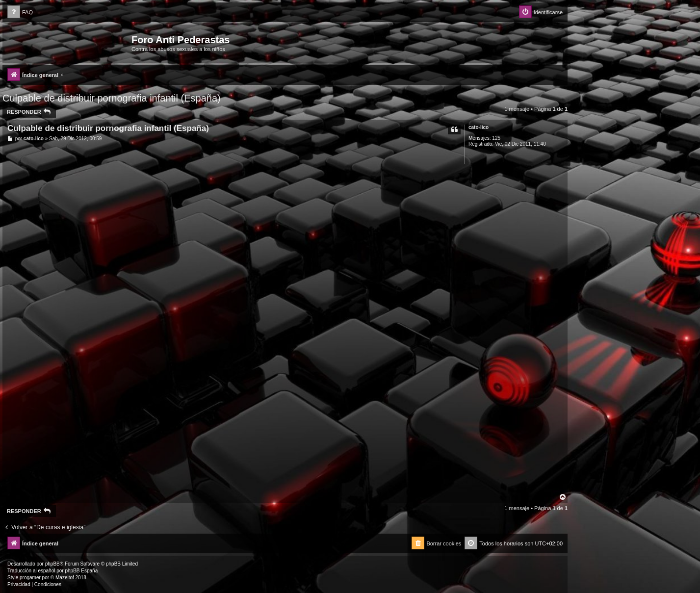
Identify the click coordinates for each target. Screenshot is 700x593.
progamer (30, 578)
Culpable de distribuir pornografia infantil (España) (112, 98)
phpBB (52, 564)
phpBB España (81, 571)
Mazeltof (65, 578)
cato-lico (479, 127)
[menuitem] (20, 13)
